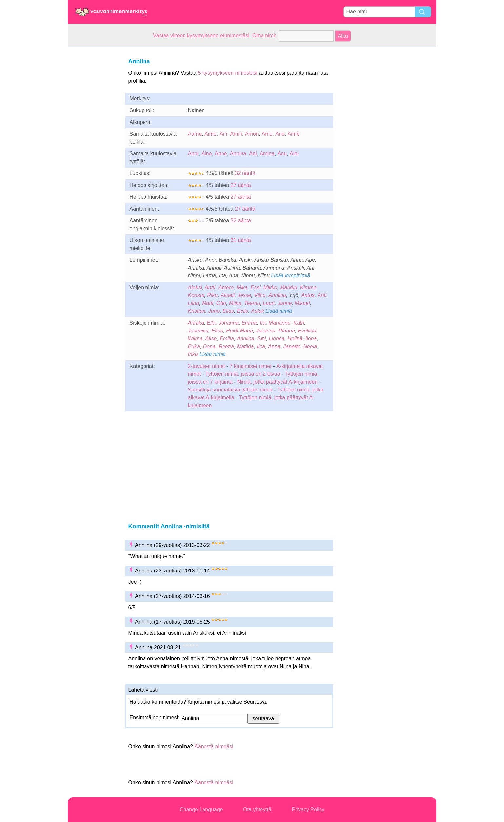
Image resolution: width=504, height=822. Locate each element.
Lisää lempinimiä (291, 276)
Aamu (195, 134)
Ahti (322, 295)
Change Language (201, 809)
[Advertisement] (94, 146)
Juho (214, 311)
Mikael (302, 303)
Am (223, 134)
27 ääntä (241, 185)
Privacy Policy (308, 809)
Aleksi (195, 287)
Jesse (244, 295)
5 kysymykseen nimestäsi (228, 73)
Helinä (295, 339)
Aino (206, 154)
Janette (292, 346)
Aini (294, 154)
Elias (228, 311)
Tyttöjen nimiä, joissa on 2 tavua (243, 374)
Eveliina (307, 331)
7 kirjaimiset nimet (251, 366)
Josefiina (198, 331)
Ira (263, 323)
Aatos (308, 295)
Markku (288, 287)
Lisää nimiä (279, 311)
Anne (221, 154)
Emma (249, 323)
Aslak (258, 311)
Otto (221, 303)
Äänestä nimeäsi (214, 746)
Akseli (228, 295)
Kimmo (308, 287)
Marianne (280, 323)
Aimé (294, 134)
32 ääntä (245, 173)
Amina (267, 154)
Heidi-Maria (240, 331)
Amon (252, 134)
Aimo (210, 134)
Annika (196, 323)
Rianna (287, 331)
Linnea (277, 339)
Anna (274, 346)
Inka (193, 354)
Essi (256, 287)
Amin (236, 134)
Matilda (245, 346)
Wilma (195, 339)
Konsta (196, 295)
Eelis (243, 311)
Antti (210, 287)
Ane (280, 134)
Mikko (270, 287)
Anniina (277, 295)
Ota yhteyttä (257, 809)
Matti (208, 303)
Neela (310, 346)
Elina (218, 331)
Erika (194, 346)
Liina (194, 303)
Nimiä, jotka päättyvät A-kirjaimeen (277, 382)
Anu (282, 154)
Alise (211, 339)
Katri (299, 323)
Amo (267, 134)
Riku (212, 295)
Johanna (229, 323)
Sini (262, 339)
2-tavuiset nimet (207, 366)
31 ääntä (241, 240)
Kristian (197, 311)
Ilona (311, 339)
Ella (211, 323)
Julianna (266, 331)
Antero (226, 287)
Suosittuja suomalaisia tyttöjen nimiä (230, 390)
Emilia (227, 339)
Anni (193, 154)
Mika (242, 287)
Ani (253, 154)
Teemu (252, 303)
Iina (261, 346)
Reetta (226, 346)
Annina (238, 154)
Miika (235, 303)
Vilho (260, 295)
